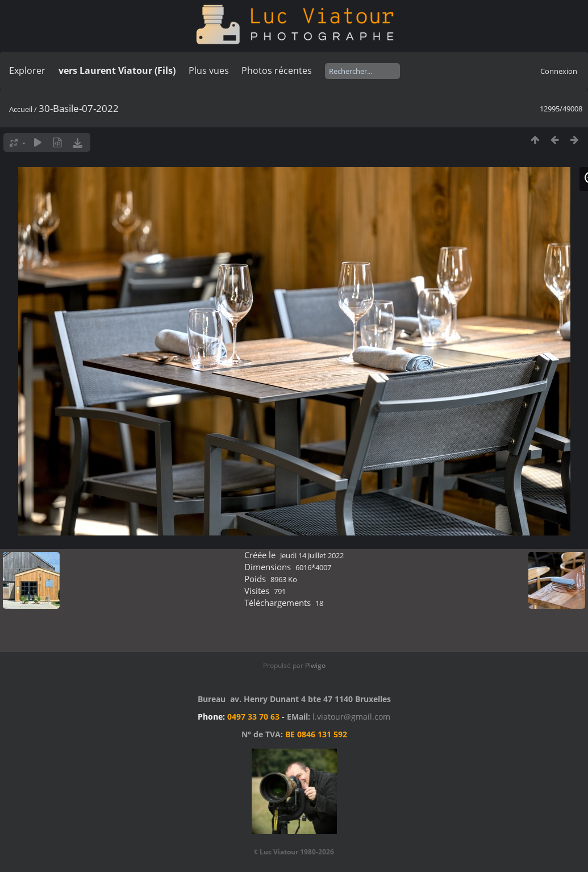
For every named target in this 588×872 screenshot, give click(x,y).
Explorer (27, 70)
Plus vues (209, 70)
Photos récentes (277, 70)
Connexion (559, 71)
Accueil (21, 109)
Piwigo (315, 665)
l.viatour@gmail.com (351, 717)
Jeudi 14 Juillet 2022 (312, 555)
